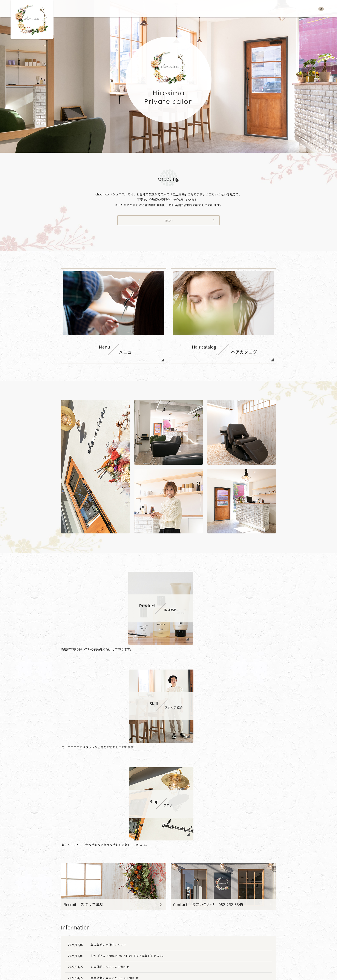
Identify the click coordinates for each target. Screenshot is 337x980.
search (321, 10)
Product (266, 10)
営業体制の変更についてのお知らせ (115, 790)
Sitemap (233, 960)
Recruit (307, 10)
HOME (201, 10)
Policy (218, 960)
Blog (293, 10)
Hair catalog (246, 10)
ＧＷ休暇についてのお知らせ (110, 779)
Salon (215, 10)
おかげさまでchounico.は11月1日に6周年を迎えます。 (128, 767)
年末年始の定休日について (109, 756)
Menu (228, 10)
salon (169, 221)
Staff (281, 10)
